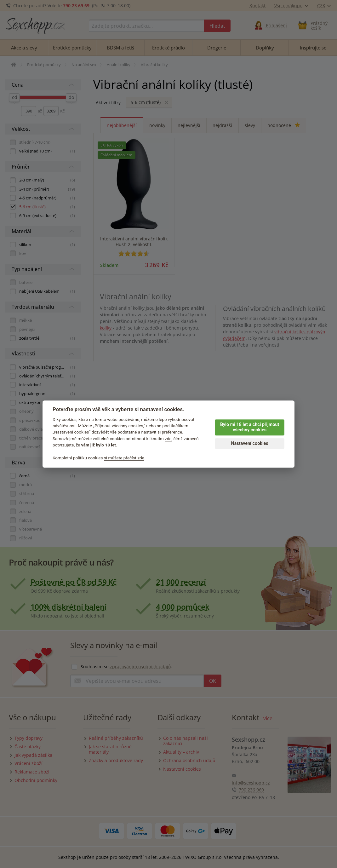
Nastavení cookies (249, 443)
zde (168, 439)
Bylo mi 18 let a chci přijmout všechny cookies (250, 427)
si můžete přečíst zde (124, 458)
